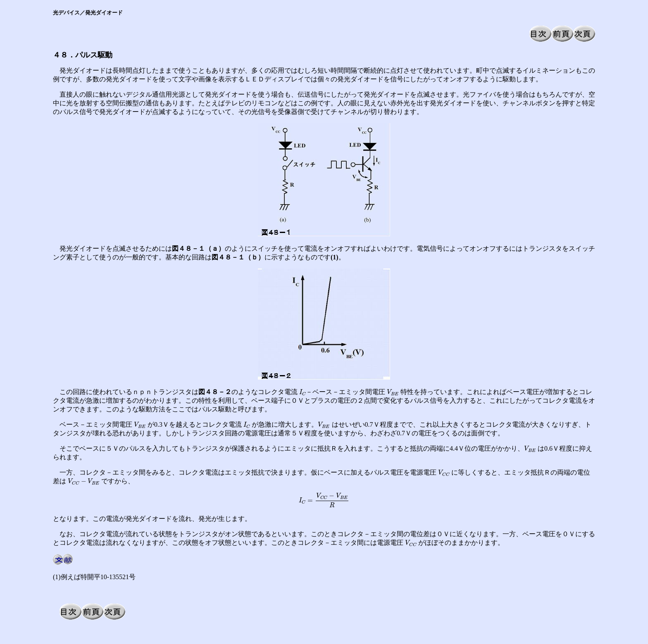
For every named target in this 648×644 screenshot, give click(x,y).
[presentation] (303, 392)
